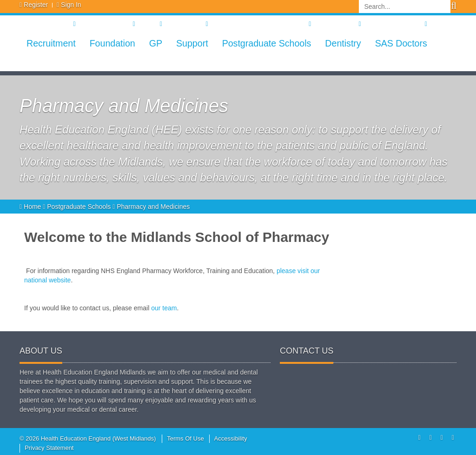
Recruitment (51, 43)
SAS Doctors (401, 43)
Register (36, 5)
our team (164, 308)
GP (156, 43)
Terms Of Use (185, 438)
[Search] (405, 7)
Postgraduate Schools (267, 43)
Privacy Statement (49, 448)
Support (192, 43)
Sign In (71, 5)
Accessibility (231, 438)
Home (31, 207)
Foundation (112, 43)
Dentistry (343, 43)
